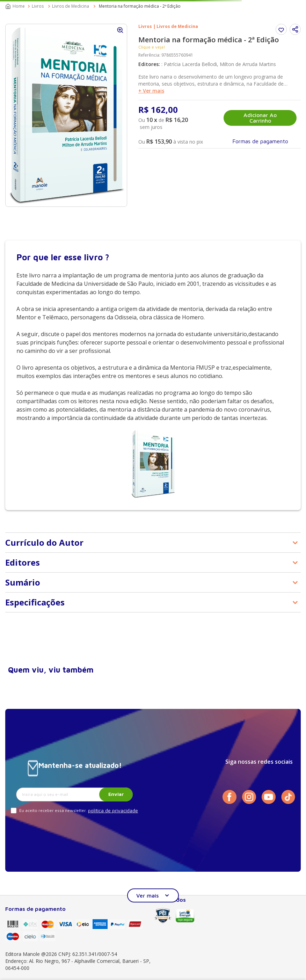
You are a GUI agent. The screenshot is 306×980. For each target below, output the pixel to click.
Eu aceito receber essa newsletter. (53, 810)
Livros (38, 6)
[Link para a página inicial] (16, 6)
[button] (295, 29)
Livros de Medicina (71, 6)
